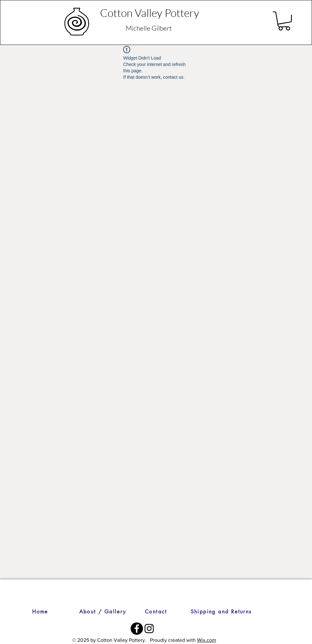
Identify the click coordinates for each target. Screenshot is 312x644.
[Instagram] (149, 629)
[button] (284, 21)
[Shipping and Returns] (221, 611)
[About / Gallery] (103, 611)
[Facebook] (137, 629)
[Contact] (156, 611)
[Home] (40, 611)
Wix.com (207, 640)
